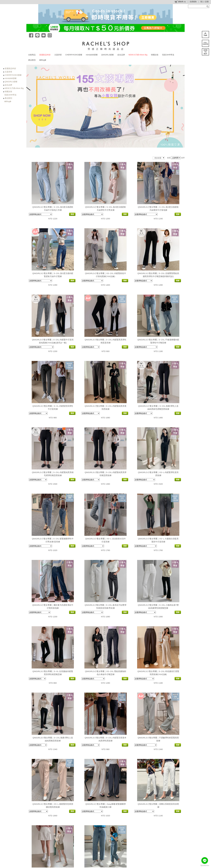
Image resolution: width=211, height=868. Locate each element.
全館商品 (32, 55)
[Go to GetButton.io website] (205, 865)
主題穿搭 (58, 55)
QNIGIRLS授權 (108, 55)
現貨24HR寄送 (168, 55)
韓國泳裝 (155, 55)
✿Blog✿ (43, 60)
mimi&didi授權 (92, 55)
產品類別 (32, 60)
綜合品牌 (121, 55)
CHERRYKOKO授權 (74, 55)
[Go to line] (205, 860)
